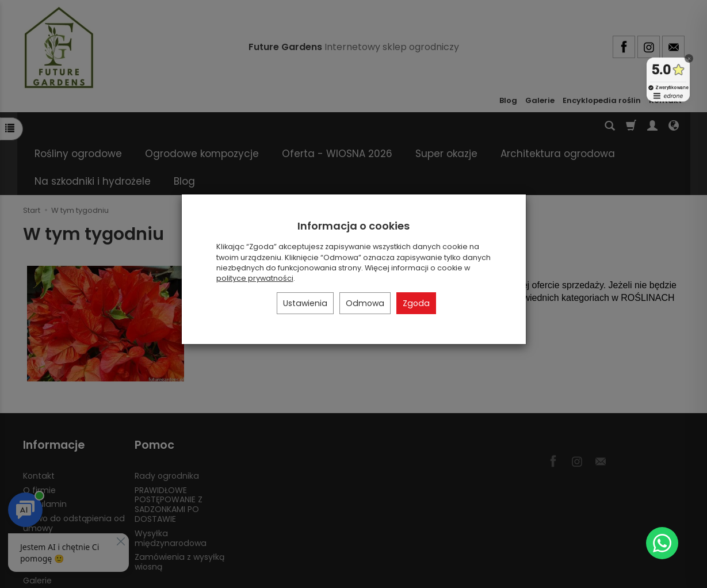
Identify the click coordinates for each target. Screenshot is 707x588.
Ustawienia (305, 303)
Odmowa (365, 303)
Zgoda (416, 303)
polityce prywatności (255, 278)
